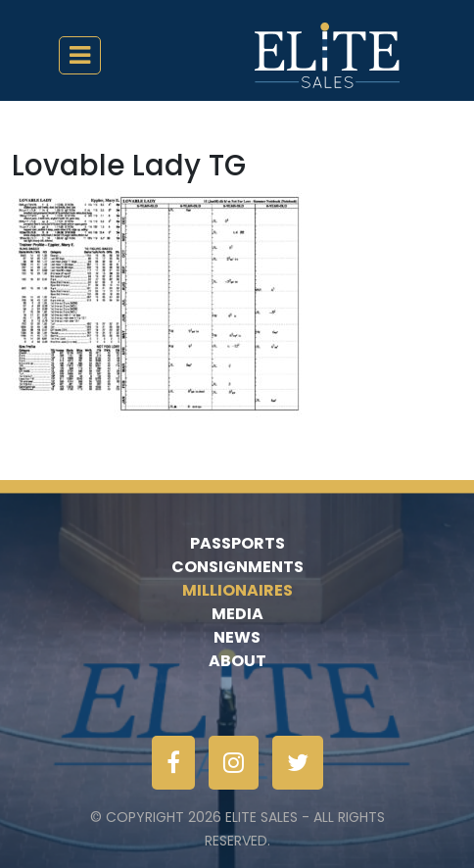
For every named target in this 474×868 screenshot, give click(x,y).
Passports (237, 543)
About (237, 661)
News (237, 637)
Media (237, 614)
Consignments (237, 567)
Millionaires (237, 590)
